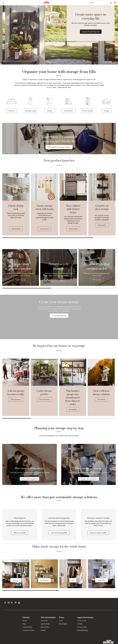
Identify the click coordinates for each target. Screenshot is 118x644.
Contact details (27, 627)
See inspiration (16, 399)
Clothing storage (31, 111)
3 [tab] (108, 288)
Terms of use (82, 621)
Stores (25, 621)
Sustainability (45, 624)
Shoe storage (97, 280)
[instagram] (9, 603)
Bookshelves (69, 111)
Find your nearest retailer (98, 533)
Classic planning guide (29, 479)
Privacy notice (82, 627)
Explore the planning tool (91, 32)
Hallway (49, 111)
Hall (73, 580)
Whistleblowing (82, 630)
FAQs (24, 624)
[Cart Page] (115, 3)
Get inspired (73, 409)
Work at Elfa (45, 627)
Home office (102, 580)
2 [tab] (104, 238)
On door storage (87, 111)
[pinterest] (16, 603)
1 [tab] (48, 238)
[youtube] (19, 603)
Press (61, 621)
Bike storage (59, 280)
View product (16, 229)
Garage (106, 111)
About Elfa (44, 621)
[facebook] (6, 603)
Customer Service (28, 630)
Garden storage (21, 280)
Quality (43, 630)
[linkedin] (13, 603)
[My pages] (111, 3)
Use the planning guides (59, 533)
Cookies (80, 624)
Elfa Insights (63, 624)
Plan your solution (20, 533)
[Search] (98, 3)
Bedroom (12, 111)
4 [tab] (102, 418)
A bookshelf (44, 580)
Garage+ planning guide (89, 479)
